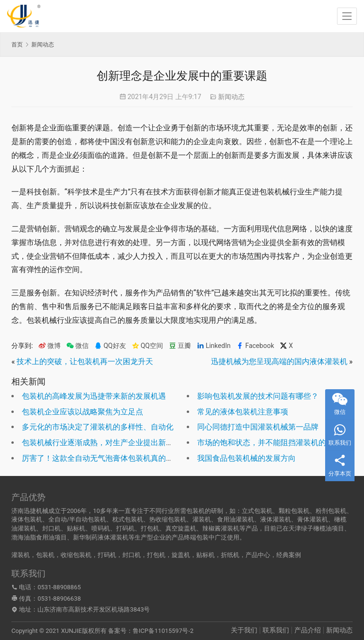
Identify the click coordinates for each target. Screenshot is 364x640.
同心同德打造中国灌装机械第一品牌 (258, 427)
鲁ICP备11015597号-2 (163, 631)
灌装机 (21, 555)
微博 (50, 346)
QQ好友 (110, 346)
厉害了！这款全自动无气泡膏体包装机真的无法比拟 (109, 458)
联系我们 (276, 630)
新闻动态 (231, 97)
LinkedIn (214, 346)
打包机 (156, 555)
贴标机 (205, 555)
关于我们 (244, 630)
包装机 (45, 555)
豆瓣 (180, 346)
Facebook (255, 346)
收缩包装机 (76, 555)
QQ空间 (147, 346)
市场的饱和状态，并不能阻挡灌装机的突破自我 (277, 443)
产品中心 (258, 555)
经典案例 (289, 555)
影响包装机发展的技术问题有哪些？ (258, 396)
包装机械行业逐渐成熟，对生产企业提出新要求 (101, 443)
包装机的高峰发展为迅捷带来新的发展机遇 (94, 396)
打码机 (107, 555)
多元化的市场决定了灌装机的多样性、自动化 (98, 427)
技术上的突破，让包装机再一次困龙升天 (85, 361)
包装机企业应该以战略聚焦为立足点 (82, 412)
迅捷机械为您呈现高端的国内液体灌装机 (279, 361)
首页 (17, 45)
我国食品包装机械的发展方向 (246, 458)
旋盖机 (181, 555)
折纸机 (230, 555)
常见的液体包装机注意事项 (243, 412)
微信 (77, 346)
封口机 (132, 555)
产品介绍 (308, 630)
